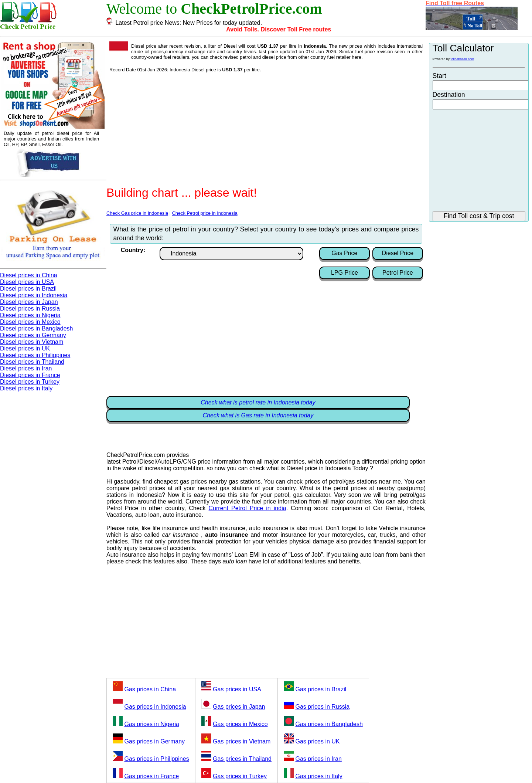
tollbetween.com (463, 59)
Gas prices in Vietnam (242, 741)
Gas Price (344, 253)
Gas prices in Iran (318, 759)
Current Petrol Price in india (248, 508)
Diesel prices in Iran (26, 368)
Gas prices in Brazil (321, 689)
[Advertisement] (266, 128)
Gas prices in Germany (154, 741)
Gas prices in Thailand (242, 759)
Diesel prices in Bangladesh (36, 328)
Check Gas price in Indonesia (137, 213)
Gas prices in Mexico (240, 724)
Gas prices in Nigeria (152, 724)
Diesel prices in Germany (33, 335)
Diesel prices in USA (27, 282)
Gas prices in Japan (239, 707)
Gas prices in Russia (322, 707)
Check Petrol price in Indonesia (205, 213)
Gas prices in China (150, 689)
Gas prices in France (151, 776)
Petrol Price (398, 273)
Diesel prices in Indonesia (34, 295)
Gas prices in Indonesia (155, 707)
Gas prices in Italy (319, 776)
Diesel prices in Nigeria (30, 315)
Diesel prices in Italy (26, 388)
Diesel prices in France (30, 375)
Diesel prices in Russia (30, 309)
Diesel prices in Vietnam (32, 342)
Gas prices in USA (237, 689)
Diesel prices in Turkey (30, 382)
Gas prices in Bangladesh (329, 724)
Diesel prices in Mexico (30, 322)
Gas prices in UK (317, 741)
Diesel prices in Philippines (35, 355)
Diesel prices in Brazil (28, 289)
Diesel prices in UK (25, 348)
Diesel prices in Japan (29, 302)
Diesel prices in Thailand (32, 362)
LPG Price (345, 273)
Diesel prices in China (29, 275)
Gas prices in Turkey (240, 776)
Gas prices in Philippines (156, 759)
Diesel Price (398, 253)
